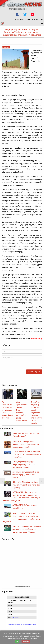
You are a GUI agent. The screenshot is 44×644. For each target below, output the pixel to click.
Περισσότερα (32, 639)
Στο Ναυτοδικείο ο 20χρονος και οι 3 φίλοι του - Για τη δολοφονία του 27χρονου (7, 410)
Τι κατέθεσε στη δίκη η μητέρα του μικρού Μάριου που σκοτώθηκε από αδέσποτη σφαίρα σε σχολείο (37, 413)
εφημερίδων (27, 587)
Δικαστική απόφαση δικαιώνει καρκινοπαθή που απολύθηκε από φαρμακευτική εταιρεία (26, 444)
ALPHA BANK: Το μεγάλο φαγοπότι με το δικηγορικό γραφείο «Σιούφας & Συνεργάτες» (27, 455)
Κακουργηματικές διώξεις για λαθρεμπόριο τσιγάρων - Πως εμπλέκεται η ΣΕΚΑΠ (24, 465)
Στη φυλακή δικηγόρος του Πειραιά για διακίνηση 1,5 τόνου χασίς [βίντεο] (26, 475)
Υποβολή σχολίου (34, 372)
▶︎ (42, 482)
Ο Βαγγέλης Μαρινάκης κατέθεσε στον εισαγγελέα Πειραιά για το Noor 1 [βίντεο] (26, 485)
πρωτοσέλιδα (19, 587)
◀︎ (3, 482)
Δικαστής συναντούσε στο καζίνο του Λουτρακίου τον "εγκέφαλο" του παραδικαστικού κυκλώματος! (27, 529)
